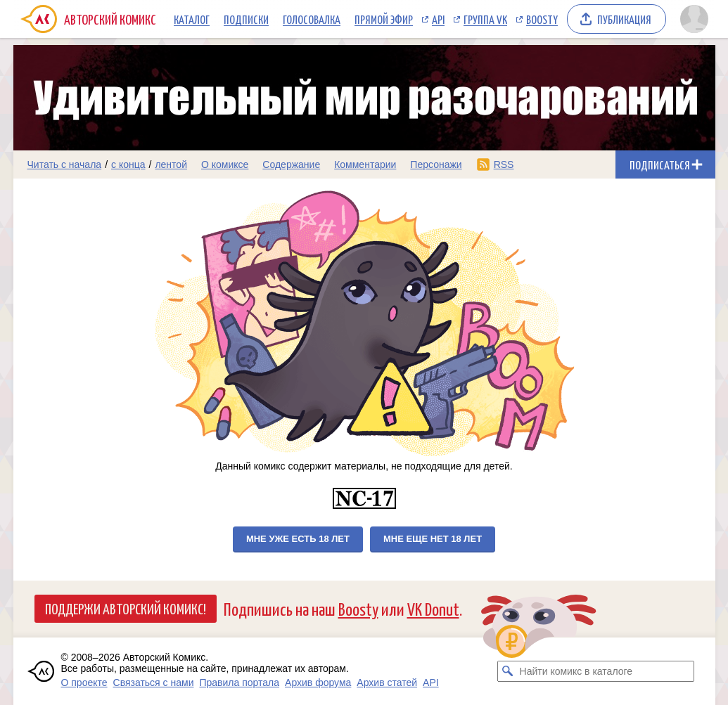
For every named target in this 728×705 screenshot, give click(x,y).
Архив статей (387, 683)
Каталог (192, 19)
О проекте (84, 683)
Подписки (246, 19)
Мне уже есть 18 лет (298, 539)
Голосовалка (312, 19)
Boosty (542, 19)
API (438, 19)
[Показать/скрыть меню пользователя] (694, 19)
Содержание (291, 164)
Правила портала (239, 683)
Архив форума (318, 683)
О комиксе (225, 164)
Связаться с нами (154, 683)
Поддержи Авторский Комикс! (126, 608)
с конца (128, 164)
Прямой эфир (384, 19)
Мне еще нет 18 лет (433, 539)
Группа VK (485, 19)
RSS (504, 164)
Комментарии (365, 164)
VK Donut (433, 608)
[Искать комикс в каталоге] (508, 671)
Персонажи (436, 164)
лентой (171, 164)
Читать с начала (65, 164)
